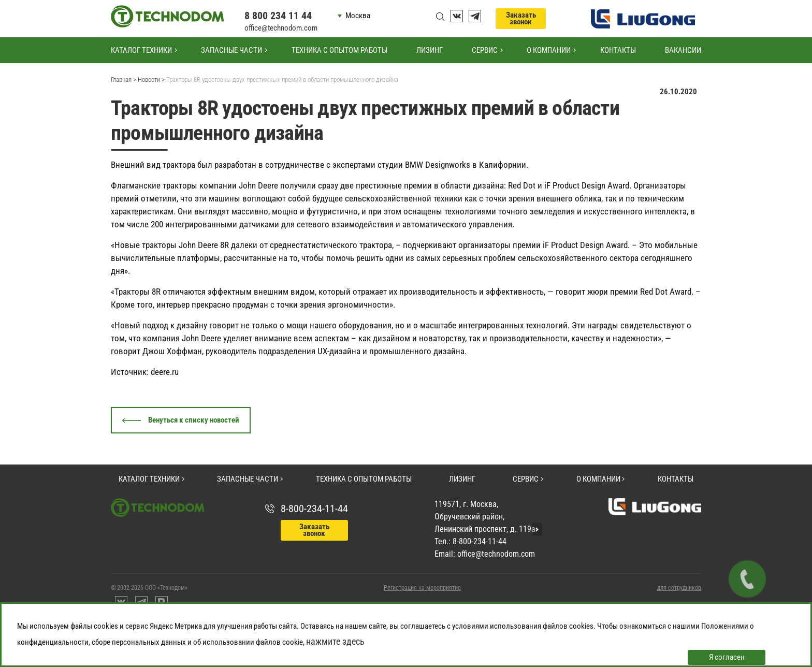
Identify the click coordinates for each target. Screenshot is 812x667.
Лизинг (430, 50)
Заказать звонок (521, 18)
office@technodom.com (281, 28)
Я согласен (727, 657)
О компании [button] (549, 50)
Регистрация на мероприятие (422, 588)
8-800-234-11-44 (314, 509)
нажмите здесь (335, 641)
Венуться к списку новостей (194, 420)
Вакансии (683, 50)
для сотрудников (679, 588)
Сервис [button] (485, 50)
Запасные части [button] (231, 50)
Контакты (618, 50)
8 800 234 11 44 (278, 16)
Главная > (124, 79)
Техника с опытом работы (339, 50)
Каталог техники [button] (141, 50)
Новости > (151, 79)
